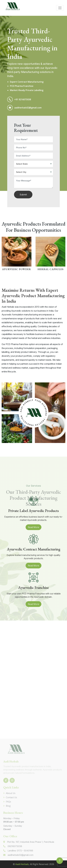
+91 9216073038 (23, 99)
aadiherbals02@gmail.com (28, 108)
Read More (33, 527)
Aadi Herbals (22, 864)
